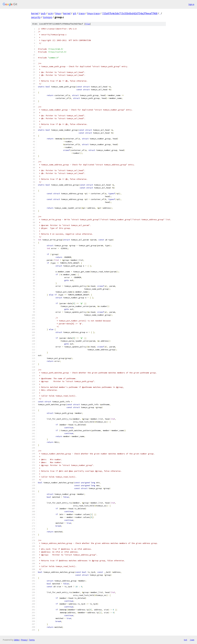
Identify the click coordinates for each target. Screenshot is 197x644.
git (75, 13)
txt (185, 640)
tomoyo (48, 17)
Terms (32, 640)
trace (82, 13)
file (87, 24)
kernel (35, 13)
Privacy (24, 640)
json (192, 640)
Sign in (191, 4)
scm (50, 13)
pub (43, 13)
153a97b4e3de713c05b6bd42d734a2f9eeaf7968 (130, 13)
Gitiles (17, 640)
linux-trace (93, 13)
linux (58, 13)
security (36, 17)
